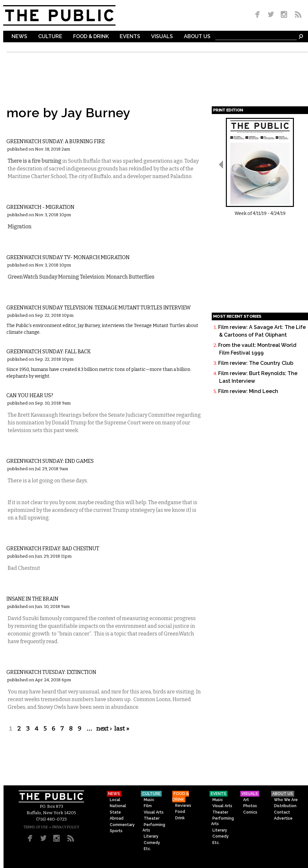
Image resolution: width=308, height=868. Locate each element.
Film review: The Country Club (256, 363)
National (118, 806)
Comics (250, 812)
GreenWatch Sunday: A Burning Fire (56, 141)
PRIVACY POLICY (66, 827)
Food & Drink (91, 37)
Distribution (285, 806)
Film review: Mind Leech (248, 391)
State (115, 812)
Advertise (283, 818)
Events (130, 37)
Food (180, 812)
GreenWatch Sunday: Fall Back (49, 352)
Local (18, 131)
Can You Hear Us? (30, 395)
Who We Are (286, 800)
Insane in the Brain (32, 599)
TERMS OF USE (36, 827)
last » (122, 729)
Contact (282, 812)
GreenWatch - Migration (40, 207)
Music (149, 800)
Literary (151, 836)
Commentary (27, 341)
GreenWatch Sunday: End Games (50, 461)
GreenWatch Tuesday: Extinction (51, 672)
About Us (197, 37)
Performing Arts (154, 827)
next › (104, 729)
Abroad (117, 818)
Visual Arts (154, 812)
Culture (50, 37)
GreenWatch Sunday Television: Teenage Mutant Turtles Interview (98, 308)
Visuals (162, 37)
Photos (250, 806)
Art (246, 800)
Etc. (15, 297)
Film (148, 806)
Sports (116, 831)
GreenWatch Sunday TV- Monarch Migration (68, 257)
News (19, 37)
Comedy (152, 843)
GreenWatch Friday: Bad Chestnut (53, 549)
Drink (180, 818)
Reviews (183, 806)
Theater (152, 818)
